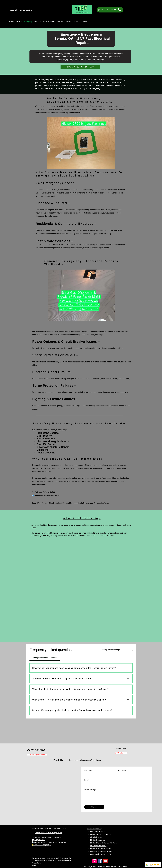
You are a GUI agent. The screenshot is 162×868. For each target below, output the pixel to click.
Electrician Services (94, 829)
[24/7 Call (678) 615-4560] (80, 67)
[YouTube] (106, 861)
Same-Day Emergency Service (60, 423)
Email (87, 780)
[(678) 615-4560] (110, 10)
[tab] (45, 658)
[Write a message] (117, 797)
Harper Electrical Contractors (110, 54)
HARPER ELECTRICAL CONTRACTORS (49, 828)
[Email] (116, 784)
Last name (122, 770)
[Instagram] (95, 861)
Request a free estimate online (47, 495)
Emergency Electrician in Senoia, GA (56, 80)
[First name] (99, 774)
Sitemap (34, 865)
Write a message (90, 790)
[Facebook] (100, 861)
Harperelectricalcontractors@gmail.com (85, 760)
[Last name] (133, 774)
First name (88, 770)
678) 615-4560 (40, 840)
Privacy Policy (37, 863)
